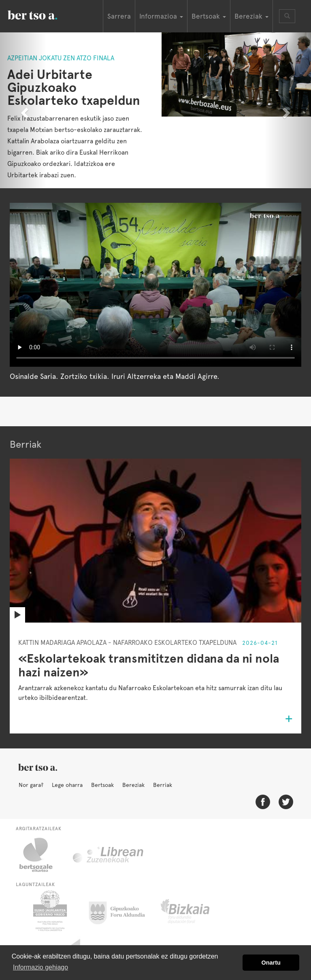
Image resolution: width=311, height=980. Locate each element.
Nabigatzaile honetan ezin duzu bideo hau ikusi (155, 285)
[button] (23, 110)
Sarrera (119, 16)
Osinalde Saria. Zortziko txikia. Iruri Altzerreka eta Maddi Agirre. (115, 376)
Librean (109, 855)
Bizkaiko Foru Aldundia (194, 911)
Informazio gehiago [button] (40, 967)
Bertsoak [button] (209, 16)
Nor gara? (31, 785)
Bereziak (133, 785)
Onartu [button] (271, 963)
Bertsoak (102, 785)
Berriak (163, 785)
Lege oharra (67, 785)
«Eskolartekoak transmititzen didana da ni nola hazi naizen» (149, 665)
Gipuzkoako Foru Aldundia (122, 911)
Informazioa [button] (161, 16)
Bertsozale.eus (41, 855)
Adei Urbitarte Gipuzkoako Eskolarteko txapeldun (74, 87)
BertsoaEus (44, 14)
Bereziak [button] (251, 16)
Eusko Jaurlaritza (49, 911)
